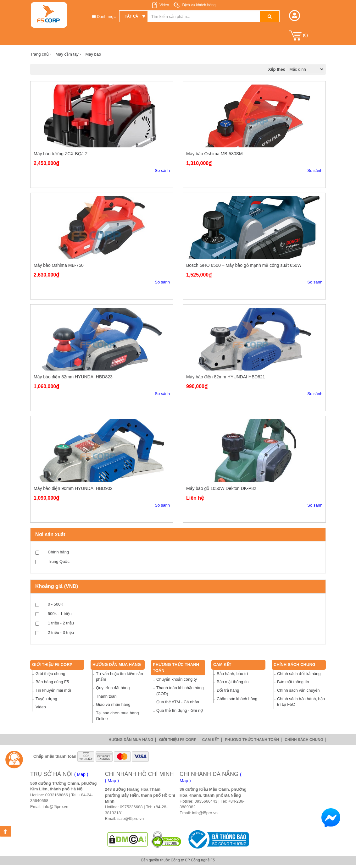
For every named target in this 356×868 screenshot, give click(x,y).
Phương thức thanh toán (252, 740)
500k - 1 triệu (60, 614)
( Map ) (81, 774)
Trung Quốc (59, 561)
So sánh (162, 170)
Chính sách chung (295, 665)
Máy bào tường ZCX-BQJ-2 (61, 154)
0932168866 (57, 795)
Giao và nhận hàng (113, 704)
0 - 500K (56, 604)
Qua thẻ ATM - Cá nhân (178, 702)
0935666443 (206, 801)
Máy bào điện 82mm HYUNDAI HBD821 (226, 377)
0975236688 (131, 807)
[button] (295, 16)
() (298, 36)
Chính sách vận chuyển (298, 690)
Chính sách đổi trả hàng (299, 674)
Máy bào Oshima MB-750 (59, 265)
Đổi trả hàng (228, 690)
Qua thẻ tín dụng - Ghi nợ (180, 710)
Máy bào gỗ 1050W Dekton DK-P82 (221, 488)
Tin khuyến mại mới (53, 690)
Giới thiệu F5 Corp (52, 665)
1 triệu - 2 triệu (61, 623)
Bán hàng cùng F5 (52, 682)
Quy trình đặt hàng (113, 688)
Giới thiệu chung (50, 674)
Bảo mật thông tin (233, 682)
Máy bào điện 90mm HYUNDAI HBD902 (73, 488)
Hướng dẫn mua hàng (117, 665)
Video (164, 5)
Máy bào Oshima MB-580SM (214, 154)
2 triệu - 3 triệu (61, 632)
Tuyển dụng (46, 699)
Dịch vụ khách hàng (198, 5)
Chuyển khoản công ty (177, 679)
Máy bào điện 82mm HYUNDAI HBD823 (73, 377)
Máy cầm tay (68, 54)
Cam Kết (222, 665)
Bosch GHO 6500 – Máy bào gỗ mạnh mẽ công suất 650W (244, 265)
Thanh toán (106, 696)
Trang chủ (41, 54)
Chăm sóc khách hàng (237, 699)
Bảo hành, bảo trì (232, 674)
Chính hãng (58, 552)
